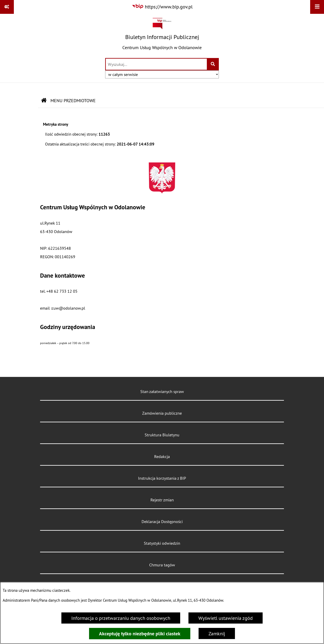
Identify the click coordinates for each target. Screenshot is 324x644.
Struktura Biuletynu (162, 435)
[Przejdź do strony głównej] (162, 36)
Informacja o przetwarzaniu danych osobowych (121, 618)
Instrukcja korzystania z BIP (162, 478)
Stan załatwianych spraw (162, 391)
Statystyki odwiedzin (162, 543)
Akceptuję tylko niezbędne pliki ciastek (140, 634)
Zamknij (217, 633)
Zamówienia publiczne (162, 413)
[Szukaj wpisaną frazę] (213, 64)
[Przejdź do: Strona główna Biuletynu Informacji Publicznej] (44, 101)
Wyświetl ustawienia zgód (226, 618)
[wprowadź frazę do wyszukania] (156, 64)
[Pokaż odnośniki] (7, 7)
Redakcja (162, 456)
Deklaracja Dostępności (162, 521)
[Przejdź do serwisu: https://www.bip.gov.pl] (162, 7)
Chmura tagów (162, 565)
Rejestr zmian (162, 500)
